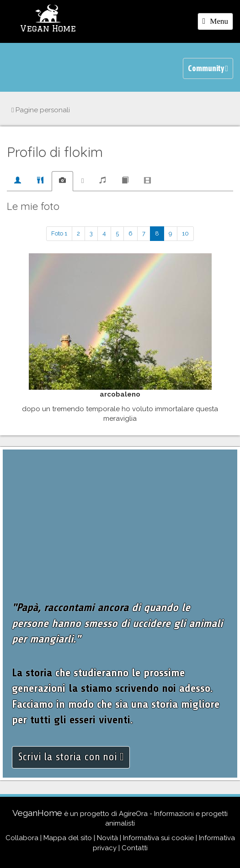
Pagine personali (41, 110)
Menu (218, 23)
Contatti (135, 848)
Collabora (22, 838)
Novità (107, 838)
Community (208, 68)
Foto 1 (59, 233)
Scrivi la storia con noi (71, 757)
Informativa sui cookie (158, 838)
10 (185, 233)
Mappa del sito (68, 838)
